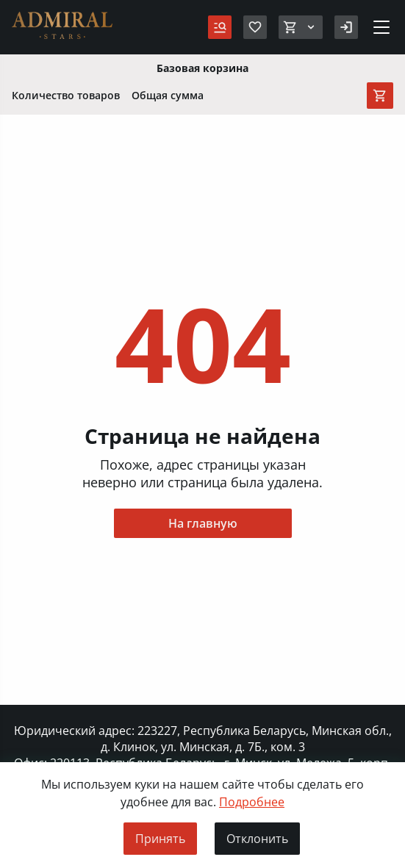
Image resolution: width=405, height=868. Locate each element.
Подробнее (252, 802)
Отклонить (257, 839)
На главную (203, 523)
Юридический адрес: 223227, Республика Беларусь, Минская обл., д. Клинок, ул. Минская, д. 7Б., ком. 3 (203, 739)
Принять (160, 839)
